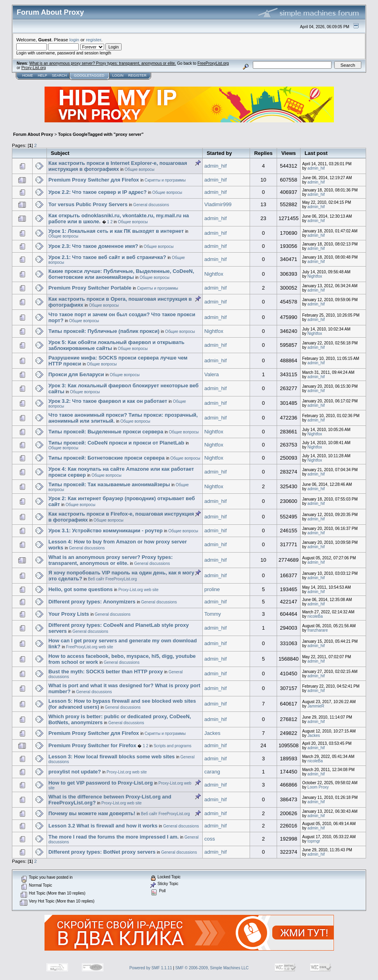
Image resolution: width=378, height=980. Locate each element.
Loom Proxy (318, 787)
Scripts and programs (172, 746)
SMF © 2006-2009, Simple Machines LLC (212, 968)
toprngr (314, 841)
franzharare (318, 630)
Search (60, 75)
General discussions (151, 205)
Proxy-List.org (34, 68)
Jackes (212, 733)
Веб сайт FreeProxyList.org (112, 579)
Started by (219, 153)
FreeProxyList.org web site (89, 647)
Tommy (213, 614)
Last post (316, 153)
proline (212, 589)
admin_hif (215, 166)
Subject (60, 153)
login (75, 40)
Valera (212, 374)
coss (210, 839)
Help (43, 75)
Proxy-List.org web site (139, 590)
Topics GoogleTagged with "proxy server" (101, 134)
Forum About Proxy (33, 134)
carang (212, 772)
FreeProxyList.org (213, 63)
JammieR (316, 706)
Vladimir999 (218, 204)
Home (28, 75)
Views (289, 153)
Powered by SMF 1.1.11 (150, 968)
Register (137, 75)
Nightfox (214, 274)
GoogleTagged (89, 75)
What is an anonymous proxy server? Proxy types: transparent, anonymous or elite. (103, 63)
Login (118, 75)
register (93, 40)
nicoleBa (315, 616)
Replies (263, 153)
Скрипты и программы (165, 180)
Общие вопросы (139, 169)
